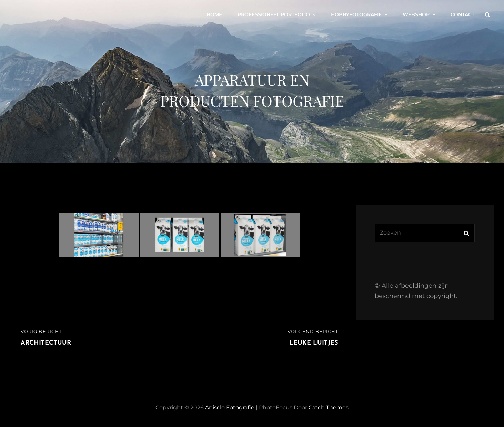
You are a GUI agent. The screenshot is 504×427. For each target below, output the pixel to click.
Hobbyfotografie (360, 14)
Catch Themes (329, 408)
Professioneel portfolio (277, 14)
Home (214, 14)
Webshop (420, 14)
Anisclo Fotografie (230, 408)
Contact (462, 14)
